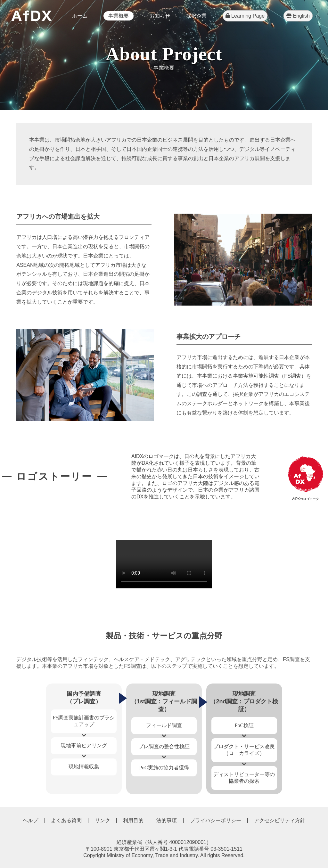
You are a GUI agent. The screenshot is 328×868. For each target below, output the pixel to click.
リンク (102, 820)
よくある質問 (66, 820)
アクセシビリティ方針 (280, 820)
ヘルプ (30, 820)
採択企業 (196, 16)
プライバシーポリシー (216, 820)
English (298, 16)
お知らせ (160, 16)
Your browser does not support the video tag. (164, 564)
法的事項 (167, 820)
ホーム (80, 16)
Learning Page (245, 16)
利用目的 (133, 820)
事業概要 (119, 16)
